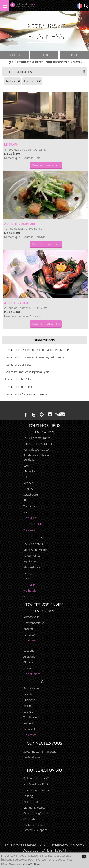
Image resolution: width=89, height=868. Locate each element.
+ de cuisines (32, 674)
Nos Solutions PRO (36, 784)
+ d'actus (29, 529)
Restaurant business (18, 365)
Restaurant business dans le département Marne (37, 350)
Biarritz (28, 500)
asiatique (29, 656)
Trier (44, 55)
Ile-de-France (32, 556)
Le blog (28, 796)
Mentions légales (34, 807)
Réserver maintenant (46, 165)
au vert (28, 723)
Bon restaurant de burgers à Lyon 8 (28, 372)
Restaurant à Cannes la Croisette (26, 394)
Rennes (28, 483)
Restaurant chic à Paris (20, 387)
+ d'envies (30, 640)
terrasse (29, 634)
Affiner (14, 55)
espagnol (29, 651)
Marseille (29, 471)
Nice (26, 512)
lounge (28, 712)
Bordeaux (30, 460)
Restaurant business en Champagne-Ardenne (34, 357)
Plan (75, 55)
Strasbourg (31, 495)
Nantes (28, 489)
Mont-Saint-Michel (35, 550)
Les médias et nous (36, 790)
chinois (28, 662)
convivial (29, 729)
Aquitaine (30, 561)
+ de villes (30, 518)
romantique (31, 617)
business (29, 700)
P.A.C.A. (28, 579)
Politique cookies (34, 825)
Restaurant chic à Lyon (20, 379)
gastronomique (34, 623)
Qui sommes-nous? (36, 778)
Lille (26, 477)
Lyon (27, 465)
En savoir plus (31, 864)
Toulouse (29, 506)
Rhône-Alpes (32, 567)
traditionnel (31, 717)
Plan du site (31, 802)
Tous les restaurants (37, 438)
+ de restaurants (34, 524)
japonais (29, 668)
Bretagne (29, 573)
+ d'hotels (30, 590)
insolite (28, 629)
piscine (28, 706)
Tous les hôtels (33, 544)
